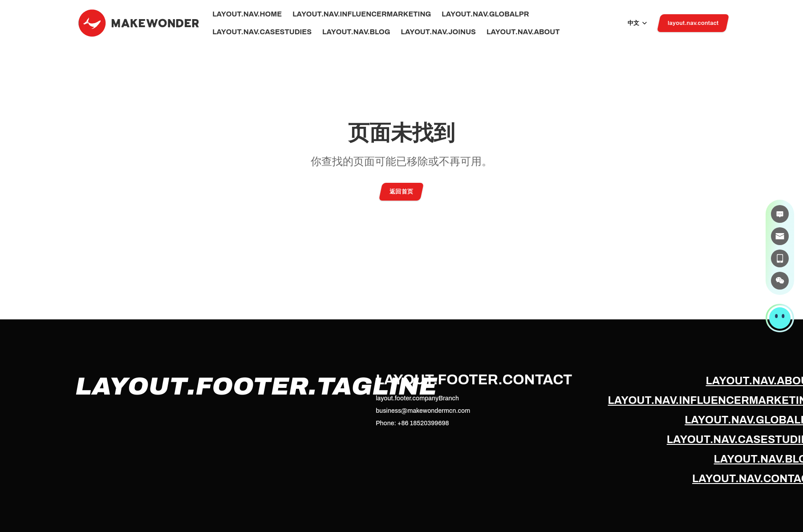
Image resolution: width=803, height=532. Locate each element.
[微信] (780, 281)
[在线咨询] (780, 214)
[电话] (780, 258)
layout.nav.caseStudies (262, 32)
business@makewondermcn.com (423, 411)
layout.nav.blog (356, 32)
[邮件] (780, 236)
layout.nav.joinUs (438, 32)
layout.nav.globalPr (485, 14)
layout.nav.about (523, 32)
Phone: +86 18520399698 (412, 423)
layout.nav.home (247, 14)
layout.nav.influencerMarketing (362, 14)
